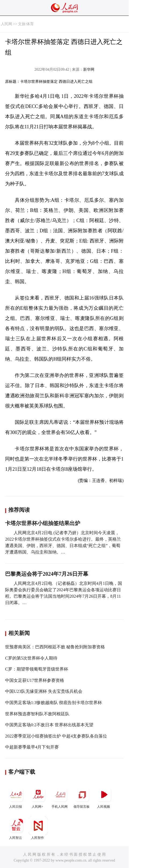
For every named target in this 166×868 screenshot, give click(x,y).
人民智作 (38, 828)
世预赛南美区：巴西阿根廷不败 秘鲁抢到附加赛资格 (55, 647)
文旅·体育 (26, 24)
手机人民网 (60, 797)
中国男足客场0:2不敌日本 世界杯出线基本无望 (49, 725)
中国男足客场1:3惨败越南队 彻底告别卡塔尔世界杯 (53, 703)
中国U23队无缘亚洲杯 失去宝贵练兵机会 (44, 691)
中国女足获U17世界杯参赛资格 (35, 680)
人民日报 (16, 797)
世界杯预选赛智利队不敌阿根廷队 (37, 714)
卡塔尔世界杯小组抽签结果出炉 (43, 523)
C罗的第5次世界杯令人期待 (31, 658)
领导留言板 (82, 797)
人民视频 (104, 797)
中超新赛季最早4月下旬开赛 (32, 747)
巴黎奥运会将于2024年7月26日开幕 (47, 574)
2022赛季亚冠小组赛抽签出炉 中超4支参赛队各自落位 (56, 736)
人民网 (6, 24)
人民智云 (16, 828)
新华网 (89, 70)
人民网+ (38, 797)
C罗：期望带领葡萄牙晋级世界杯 (37, 669)
